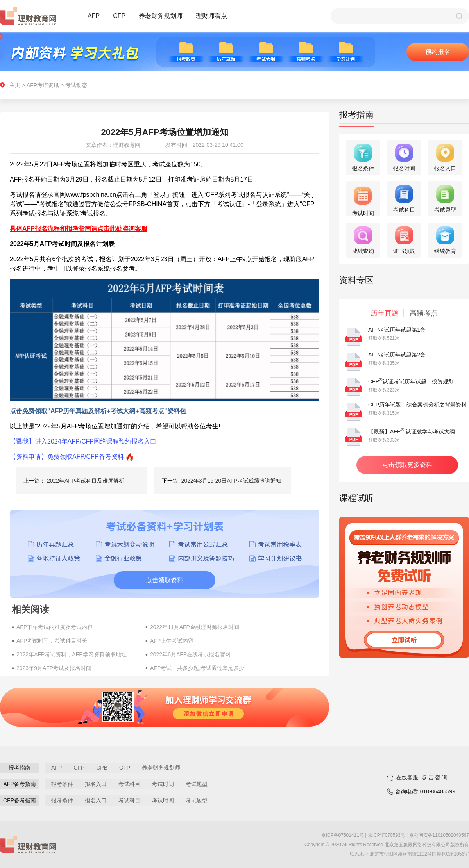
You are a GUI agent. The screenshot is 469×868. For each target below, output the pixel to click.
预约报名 (438, 52)
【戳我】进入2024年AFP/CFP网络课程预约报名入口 (83, 441)
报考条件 (62, 784)
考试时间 (163, 784)
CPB (102, 768)
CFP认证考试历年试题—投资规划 (411, 381)
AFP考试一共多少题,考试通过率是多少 (197, 668)
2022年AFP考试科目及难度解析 (86, 481)
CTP (125, 768)
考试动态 (76, 85)
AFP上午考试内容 (172, 641)
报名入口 (96, 784)
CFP (119, 16)
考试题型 (197, 784)
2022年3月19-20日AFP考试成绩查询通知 (231, 481)
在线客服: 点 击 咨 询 (422, 777)
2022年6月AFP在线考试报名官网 (190, 654)
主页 (15, 85)
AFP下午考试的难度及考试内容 (55, 627)
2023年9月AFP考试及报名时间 (54, 668)
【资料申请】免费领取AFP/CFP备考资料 (67, 457)
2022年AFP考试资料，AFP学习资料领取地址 (72, 654)
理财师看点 (211, 16)
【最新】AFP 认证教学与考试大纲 (412, 431)
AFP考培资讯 (43, 85)
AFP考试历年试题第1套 (397, 330)
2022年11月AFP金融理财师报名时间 (195, 627)
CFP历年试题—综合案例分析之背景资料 (417, 405)
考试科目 (129, 784)
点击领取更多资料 (407, 465)
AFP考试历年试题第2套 (397, 355)
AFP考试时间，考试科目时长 (52, 641)
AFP (94, 16)
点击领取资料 (165, 580)
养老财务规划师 (161, 16)
